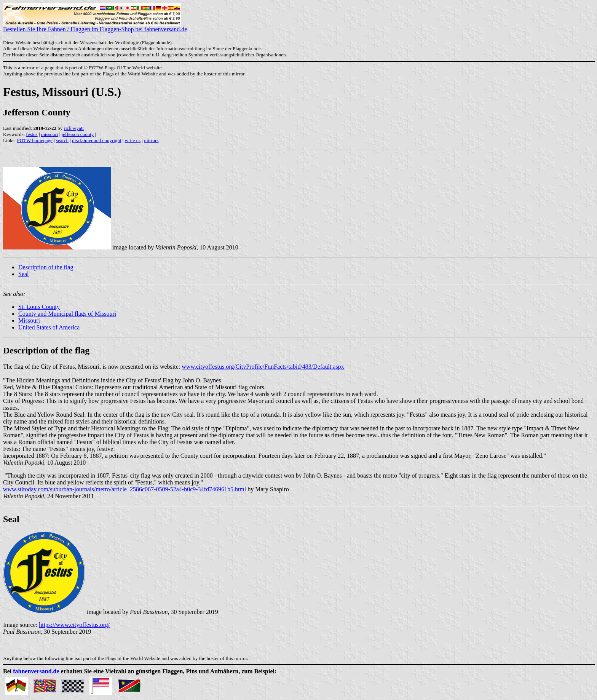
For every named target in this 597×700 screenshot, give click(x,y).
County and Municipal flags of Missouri (67, 314)
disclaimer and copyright (97, 140)
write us (133, 140)
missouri (50, 134)
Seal (24, 274)
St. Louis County (39, 307)
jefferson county (78, 134)
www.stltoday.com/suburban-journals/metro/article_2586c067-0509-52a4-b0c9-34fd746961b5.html (125, 489)
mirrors (151, 140)
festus (32, 134)
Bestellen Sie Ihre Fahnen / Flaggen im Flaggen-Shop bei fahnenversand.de (95, 26)
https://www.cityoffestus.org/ (74, 625)
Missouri (29, 320)
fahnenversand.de (36, 671)
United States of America (49, 327)
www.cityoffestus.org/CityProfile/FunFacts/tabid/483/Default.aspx (263, 367)
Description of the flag (46, 267)
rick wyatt (74, 128)
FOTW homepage (34, 140)
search (62, 140)
